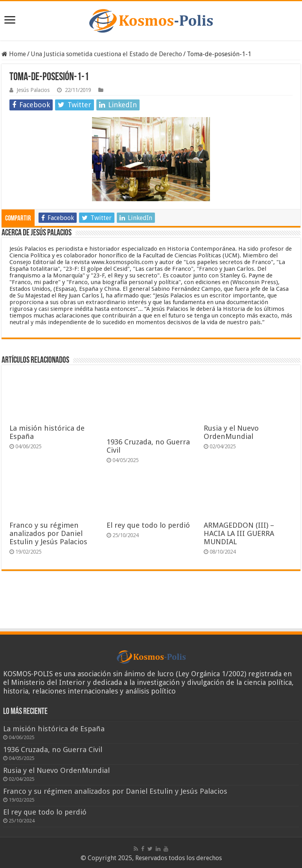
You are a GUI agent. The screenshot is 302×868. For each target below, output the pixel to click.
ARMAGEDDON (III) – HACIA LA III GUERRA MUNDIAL (239, 533)
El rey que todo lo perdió (148, 525)
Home (14, 54)
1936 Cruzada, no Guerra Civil (53, 750)
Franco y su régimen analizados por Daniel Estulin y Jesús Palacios (48, 533)
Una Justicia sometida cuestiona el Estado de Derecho (106, 54)
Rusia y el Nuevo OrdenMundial (231, 432)
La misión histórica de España (54, 729)
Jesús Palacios (33, 90)
